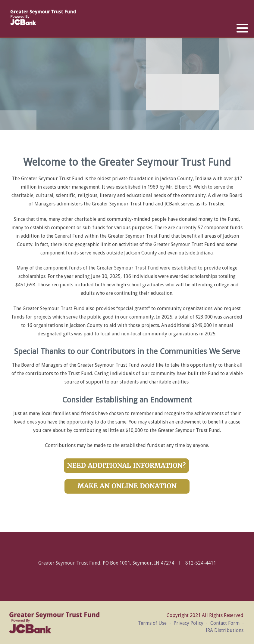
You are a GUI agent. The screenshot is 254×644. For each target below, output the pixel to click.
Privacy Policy (188, 623)
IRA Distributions (225, 630)
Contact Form (225, 623)
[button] (242, 28)
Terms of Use (152, 623)
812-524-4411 (201, 563)
